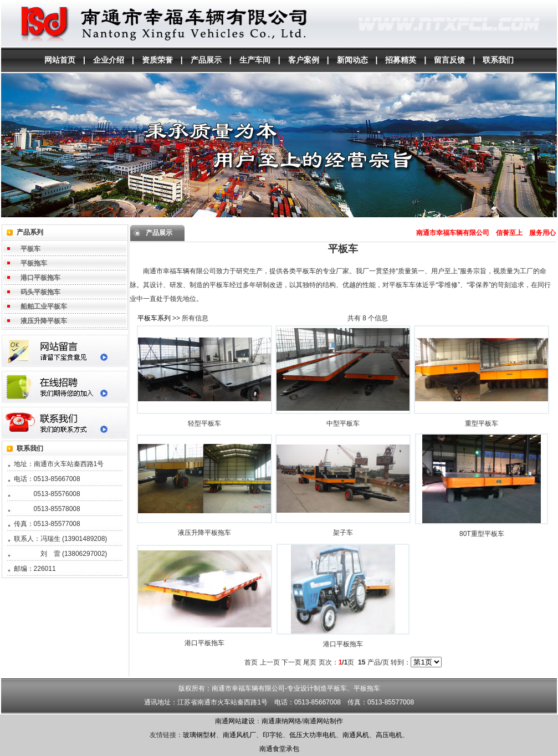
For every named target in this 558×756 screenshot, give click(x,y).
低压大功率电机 (313, 735)
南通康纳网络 (281, 721)
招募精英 (401, 60)
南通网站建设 (235, 721)
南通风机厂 (239, 735)
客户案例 (304, 60)
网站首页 (60, 60)
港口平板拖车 (40, 278)
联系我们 (498, 60)
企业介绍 (109, 60)
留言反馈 (449, 60)
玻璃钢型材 (199, 735)
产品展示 (206, 60)
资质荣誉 (157, 60)
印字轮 (273, 735)
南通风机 (356, 735)
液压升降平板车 (44, 321)
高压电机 (389, 735)
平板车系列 (154, 318)
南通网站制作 (323, 721)
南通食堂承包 (279, 749)
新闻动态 (352, 60)
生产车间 (255, 60)
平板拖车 (34, 263)
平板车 (30, 249)
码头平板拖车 (40, 292)
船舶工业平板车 (44, 307)
